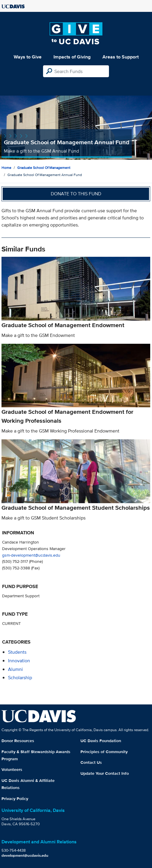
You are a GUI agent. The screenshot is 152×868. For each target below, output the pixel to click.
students (17, 652)
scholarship (20, 678)
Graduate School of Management (44, 168)
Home (6, 168)
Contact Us (91, 762)
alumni (15, 669)
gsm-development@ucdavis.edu (31, 555)
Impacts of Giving (72, 57)
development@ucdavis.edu (25, 855)
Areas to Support (121, 57)
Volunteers (12, 769)
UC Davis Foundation (101, 741)
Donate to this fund (76, 194)
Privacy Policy (15, 799)
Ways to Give (28, 57)
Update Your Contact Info (105, 773)
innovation (19, 661)
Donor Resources (18, 741)
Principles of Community (104, 752)
